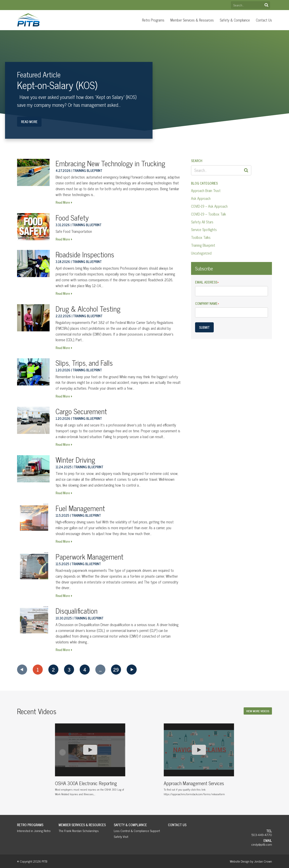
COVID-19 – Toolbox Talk (209, 214)
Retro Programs (153, 20)
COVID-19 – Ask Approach (209, 206)
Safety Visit (121, 836)
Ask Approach (201, 198)
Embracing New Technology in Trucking (110, 163)
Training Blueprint (203, 245)
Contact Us (264, 20)
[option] (90, 761)
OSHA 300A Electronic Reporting (86, 783)
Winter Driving (75, 460)
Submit (204, 327)
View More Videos (258, 711)
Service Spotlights (204, 229)
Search (266, 5)
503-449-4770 (262, 835)
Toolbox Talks (201, 237)
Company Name (207, 304)
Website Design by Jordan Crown (251, 861)
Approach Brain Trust (206, 190)
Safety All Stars (202, 222)
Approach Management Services (194, 783)
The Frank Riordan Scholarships (79, 831)
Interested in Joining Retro (34, 831)
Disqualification (77, 611)
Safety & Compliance (235, 20)
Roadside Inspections (85, 254)
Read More (29, 122)
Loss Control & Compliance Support (137, 831)
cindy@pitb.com (262, 844)
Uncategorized (201, 253)
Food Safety (72, 217)
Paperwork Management (90, 556)
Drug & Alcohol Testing (88, 309)
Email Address (207, 282)
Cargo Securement (81, 411)
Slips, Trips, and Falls (84, 363)
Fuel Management (80, 508)
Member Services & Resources (192, 20)
